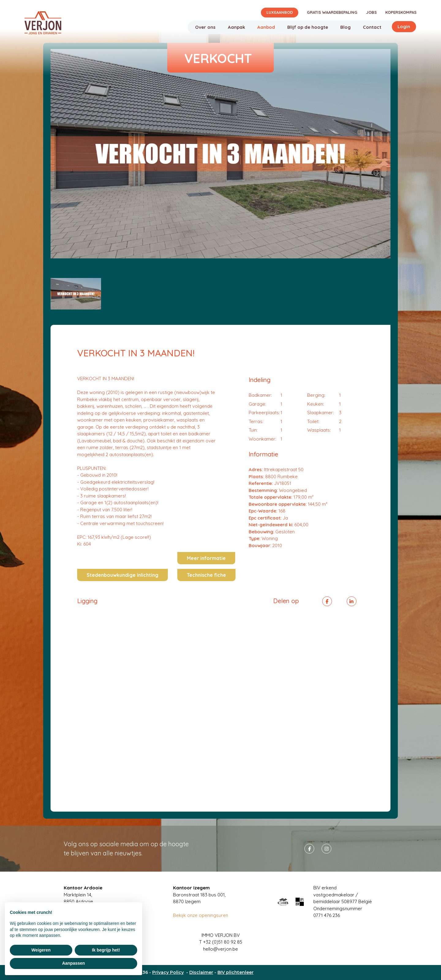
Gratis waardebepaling (332, 12)
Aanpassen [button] (74, 963)
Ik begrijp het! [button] (106, 950)
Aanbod (266, 27)
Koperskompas (401, 12)
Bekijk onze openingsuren (201, 915)
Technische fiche (206, 575)
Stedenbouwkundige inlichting (123, 575)
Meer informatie (206, 558)
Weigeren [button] (41, 950)
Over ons (205, 27)
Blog (345, 27)
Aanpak (236, 27)
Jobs (371, 12)
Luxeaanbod (280, 12)
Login (404, 26)
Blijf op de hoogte (308, 27)
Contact (372, 27)
